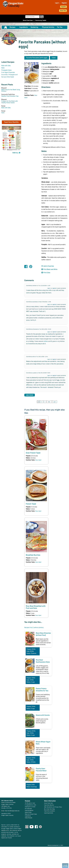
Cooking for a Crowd (30, 807)
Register (64, 3)
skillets (46, 341)
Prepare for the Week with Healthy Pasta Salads (10, 102)
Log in (49, 288)
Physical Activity (48, 27)
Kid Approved (28, 809)
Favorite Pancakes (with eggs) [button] (37, 58)
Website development (53, 845)
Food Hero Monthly (49, 805)
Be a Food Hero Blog (49, 809)
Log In (57, 3)
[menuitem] (57, 3)
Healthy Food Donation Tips (10, 96)
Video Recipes (29, 818)
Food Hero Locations (49, 811)
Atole (3, 68)
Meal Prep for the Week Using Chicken (11, 90)
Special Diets (28, 812)
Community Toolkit (41, 20)
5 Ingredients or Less (30, 805)
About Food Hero (28, 20)
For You (60, 27)
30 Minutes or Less (30, 803)
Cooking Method (29, 810)
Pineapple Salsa (6, 70)
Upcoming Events (49, 813)
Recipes (12, 27)
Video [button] (54, 58)
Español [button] (63, 7)
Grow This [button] (63, 11)
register (54, 288)
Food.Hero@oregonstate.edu (12, 811)
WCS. (62, 845)
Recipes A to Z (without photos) (34, 628)
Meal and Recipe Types (31, 814)
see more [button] (30, 395)
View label (38, 460)
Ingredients (24, 27)
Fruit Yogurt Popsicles (8, 72)
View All (15, 153)
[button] (51, 266)
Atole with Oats (6, 66)
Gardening (34, 27)
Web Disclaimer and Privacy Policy (53, 807)
